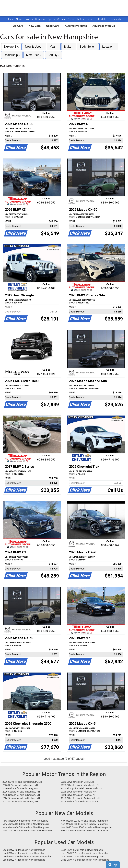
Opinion (62, 19)
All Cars (18, 26)
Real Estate (101, 19)
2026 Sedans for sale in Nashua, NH (21, 792)
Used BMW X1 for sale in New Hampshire (24, 853)
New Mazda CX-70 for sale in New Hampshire (26, 827)
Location (109, 47)
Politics (29, 19)
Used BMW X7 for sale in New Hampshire (82, 857)
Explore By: (11, 47)
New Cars (35, 26)
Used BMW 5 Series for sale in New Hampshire (27, 857)
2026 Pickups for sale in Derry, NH (20, 788)
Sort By (54, 55)
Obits (71, 19)
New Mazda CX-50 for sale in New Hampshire (84, 821)
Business (41, 19)
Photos (80, 19)
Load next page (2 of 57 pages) (64, 759)
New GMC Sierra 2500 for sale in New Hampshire (28, 831)
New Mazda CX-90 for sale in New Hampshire (84, 824)
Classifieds (115, 19)
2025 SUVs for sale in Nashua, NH (79, 792)
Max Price (34, 55)
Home (10, 19)
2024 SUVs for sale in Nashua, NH (79, 795)
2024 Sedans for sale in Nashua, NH (21, 798)
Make (69, 47)
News (19, 19)
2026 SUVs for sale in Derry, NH (77, 782)
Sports (52, 19)
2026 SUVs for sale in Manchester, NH (81, 785)
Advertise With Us (104, 26)
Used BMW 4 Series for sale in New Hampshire (85, 860)
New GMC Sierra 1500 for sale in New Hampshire (86, 827)
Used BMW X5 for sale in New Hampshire (82, 850)
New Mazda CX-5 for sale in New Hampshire (25, 821)
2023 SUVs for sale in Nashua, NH (20, 802)
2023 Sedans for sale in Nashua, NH (79, 802)
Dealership (12, 55)
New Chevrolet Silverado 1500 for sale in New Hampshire (84, 831)
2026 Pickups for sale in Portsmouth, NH (81, 788)
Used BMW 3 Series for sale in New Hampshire (85, 853)
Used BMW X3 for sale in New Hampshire (24, 850)
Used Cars (53, 26)
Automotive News (76, 26)
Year (54, 47)
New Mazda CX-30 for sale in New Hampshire (26, 824)
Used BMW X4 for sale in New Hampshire (24, 860)
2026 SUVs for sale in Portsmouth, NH (22, 782)
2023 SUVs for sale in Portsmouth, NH (80, 798)
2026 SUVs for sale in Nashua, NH (20, 785)
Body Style (88, 47)
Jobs (89, 19)
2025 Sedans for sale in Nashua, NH (21, 795)
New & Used (34, 47)
